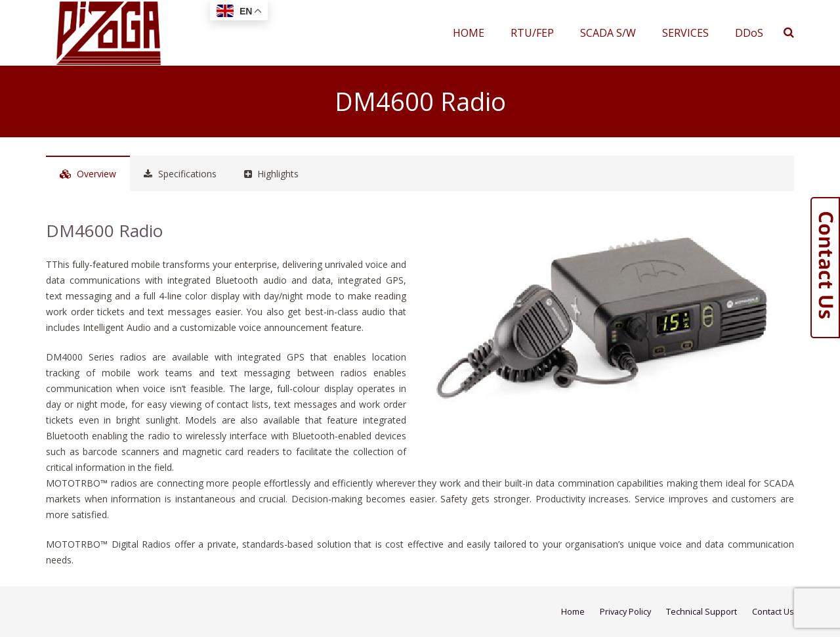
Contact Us (773, 612)
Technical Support (702, 612)
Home (573, 612)
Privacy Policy (625, 612)
